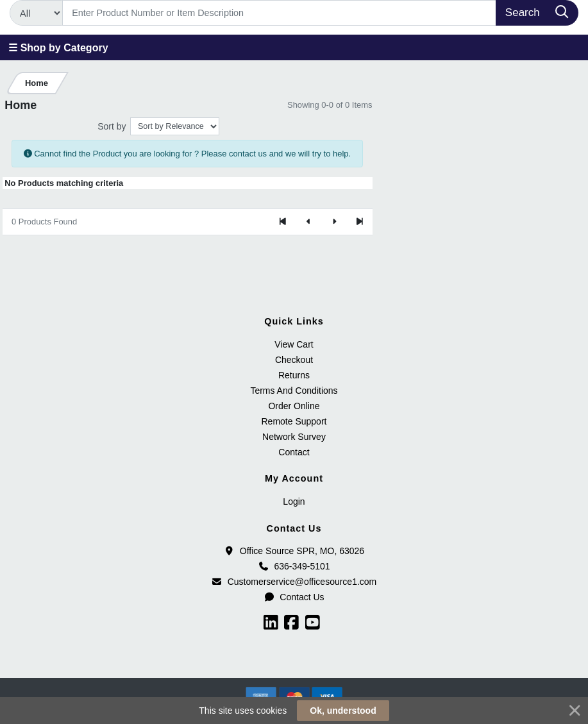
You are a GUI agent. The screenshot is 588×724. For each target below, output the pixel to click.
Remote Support (294, 421)
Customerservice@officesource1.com (294, 582)
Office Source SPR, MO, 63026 (294, 551)
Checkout (294, 360)
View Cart (294, 344)
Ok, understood (343, 711)
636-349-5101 (294, 566)
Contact (294, 452)
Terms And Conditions (294, 391)
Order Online (294, 406)
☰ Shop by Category (58, 48)
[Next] (334, 222)
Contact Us (294, 597)
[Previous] (308, 222)
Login (294, 501)
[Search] (280, 13)
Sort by (112, 126)
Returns (294, 375)
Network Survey (294, 437)
